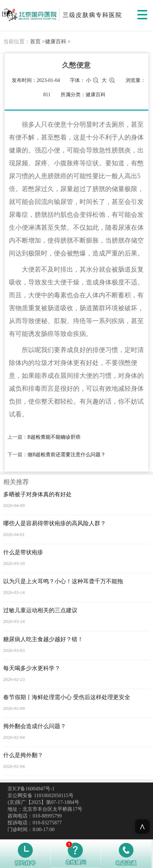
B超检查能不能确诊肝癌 (54, 437)
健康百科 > (58, 42)
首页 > (37, 42)
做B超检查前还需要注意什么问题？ (67, 455)
